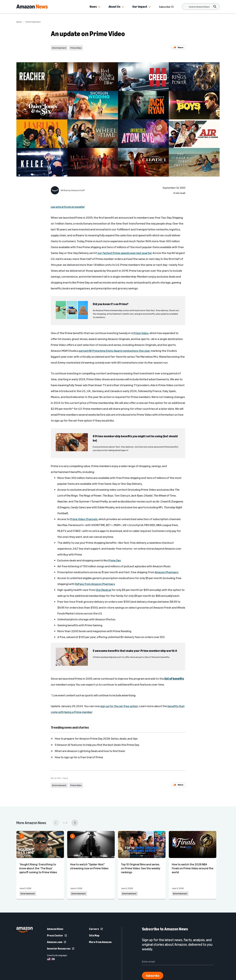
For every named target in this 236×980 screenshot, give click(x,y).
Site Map (94, 935)
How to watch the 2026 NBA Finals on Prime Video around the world (193, 868)
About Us (114, 7)
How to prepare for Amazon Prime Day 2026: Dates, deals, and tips (96, 738)
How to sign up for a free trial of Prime (79, 757)
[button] (99, 7)
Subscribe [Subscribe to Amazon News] (167, 7)
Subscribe (153, 975)
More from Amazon (100, 942)
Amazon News (55, 929)
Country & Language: (57, 955)
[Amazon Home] (32, 7)
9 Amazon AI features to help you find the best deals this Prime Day (97, 745)
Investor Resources (61, 949)
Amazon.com (57, 942)
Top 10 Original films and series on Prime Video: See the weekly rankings (141, 868)
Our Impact (140, 7)
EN (51, 959)
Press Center (57, 935)
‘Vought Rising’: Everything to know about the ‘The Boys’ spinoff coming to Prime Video (38, 868)
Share (178, 47)
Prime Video (76, 48)
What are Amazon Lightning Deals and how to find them (90, 751)
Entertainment (33, 22)
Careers (96, 929)
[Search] (199, 7)
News (93, 7)
